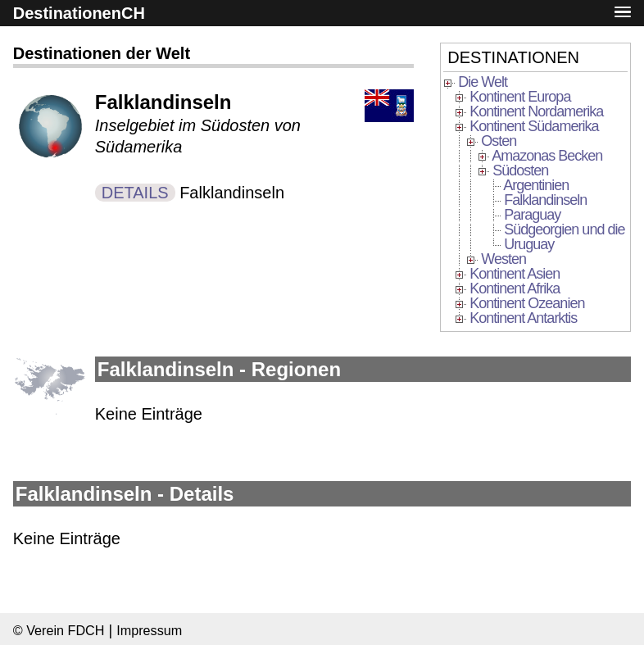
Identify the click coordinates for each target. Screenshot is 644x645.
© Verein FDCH (59, 630)
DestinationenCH (79, 13)
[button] (623, 13)
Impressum (149, 630)
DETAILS (135, 193)
